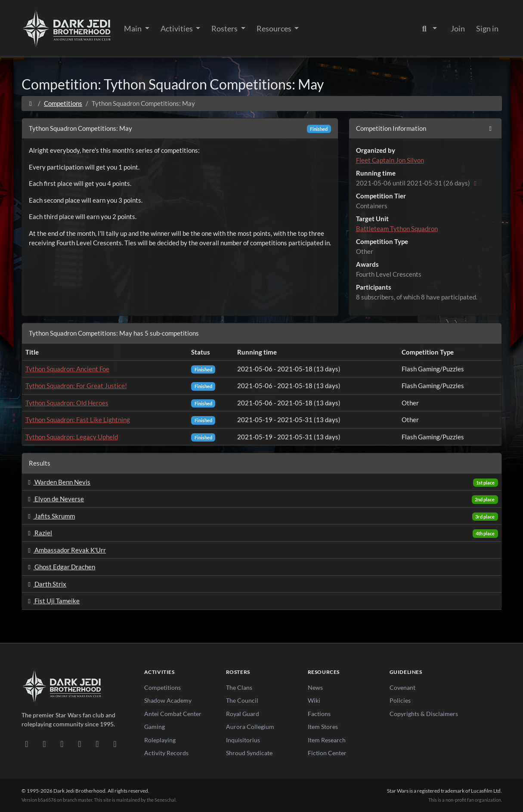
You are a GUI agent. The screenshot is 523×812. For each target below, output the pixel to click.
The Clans (239, 687)
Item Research (327, 740)
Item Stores (323, 727)
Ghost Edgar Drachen (60, 567)
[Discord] (27, 744)
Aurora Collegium (250, 727)
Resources (275, 28)
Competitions (63, 103)
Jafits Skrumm (50, 516)
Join (458, 28)
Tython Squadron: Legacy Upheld (72, 437)
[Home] (31, 103)
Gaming (155, 727)
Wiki (314, 700)
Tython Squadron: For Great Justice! (76, 386)
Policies (400, 700)
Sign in (487, 28)
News (315, 687)
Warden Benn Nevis (58, 482)
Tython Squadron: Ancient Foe (67, 369)
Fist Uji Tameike (53, 601)
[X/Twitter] (97, 744)
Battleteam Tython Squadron (397, 228)
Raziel (39, 533)
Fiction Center (327, 753)
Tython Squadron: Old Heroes (67, 403)
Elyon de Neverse (55, 499)
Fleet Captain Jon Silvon (390, 160)
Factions (319, 714)
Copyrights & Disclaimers (424, 714)
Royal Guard (243, 714)
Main (133, 28)
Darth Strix (46, 584)
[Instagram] (80, 744)
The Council (242, 700)
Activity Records (166, 753)
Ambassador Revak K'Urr (66, 550)
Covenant (402, 687)
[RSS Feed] (115, 744)
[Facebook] (62, 744)
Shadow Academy (168, 700)
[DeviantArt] (45, 744)
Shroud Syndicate (249, 753)
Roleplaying (160, 740)
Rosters (225, 28)
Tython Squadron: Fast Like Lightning (78, 420)
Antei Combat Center (173, 714)
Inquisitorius (243, 740)
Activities (177, 28)
